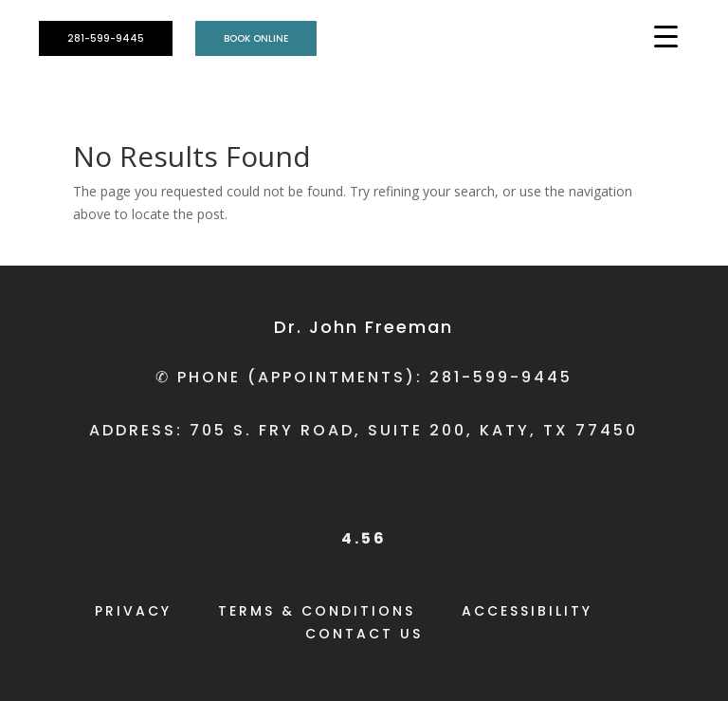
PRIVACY (133, 611)
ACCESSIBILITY (527, 611)
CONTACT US (364, 634)
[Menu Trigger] (666, 36)
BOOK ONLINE (256, 38)
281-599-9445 (106, 38)
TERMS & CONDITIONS (317, 611)
